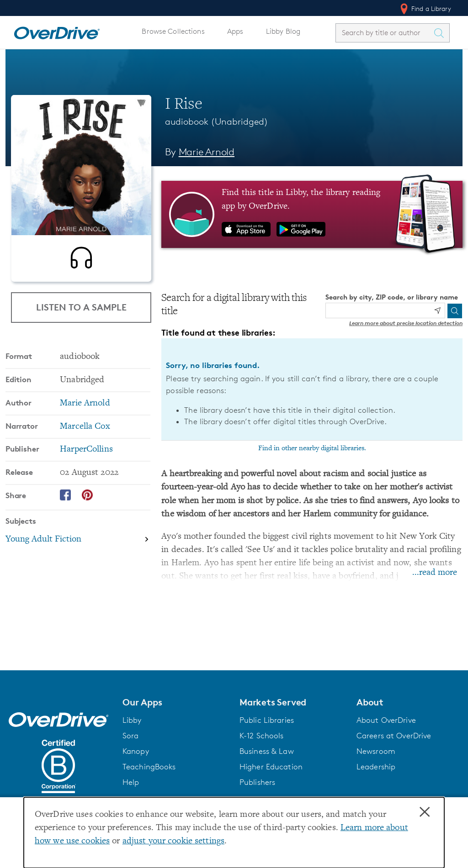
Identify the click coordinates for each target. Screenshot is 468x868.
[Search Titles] (441, 33)
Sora (131, 736)
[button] (175, 702)
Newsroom (376, 751)
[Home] (57, 31)
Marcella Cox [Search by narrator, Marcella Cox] (85, 430)
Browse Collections (173, 31)
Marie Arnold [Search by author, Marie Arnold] (207, 152)
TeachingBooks (149, 767)
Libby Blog (283, 31)
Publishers (257, 782)
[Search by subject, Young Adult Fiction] (78, 543)
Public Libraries (267, 720)
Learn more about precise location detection (406, 323)
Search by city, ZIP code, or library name (392, 297)
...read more (435, 573)
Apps (235, 31)
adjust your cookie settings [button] (173, 841)
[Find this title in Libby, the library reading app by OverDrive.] (312, 214)
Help (131, 782)
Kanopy (136, 751)
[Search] (455, 311)
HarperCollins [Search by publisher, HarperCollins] (86, 453)
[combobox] (384, 33)
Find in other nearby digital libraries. (312, 448)
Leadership (376, 767)
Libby (132, 720)
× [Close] (425, 812)
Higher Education (271, 767)
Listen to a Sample (81, 307)
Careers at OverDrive (394, 736)
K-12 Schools (261, 736)
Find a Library (425, 9)
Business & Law (267, 751)
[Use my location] (437, 310)
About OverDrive (386, 720)
